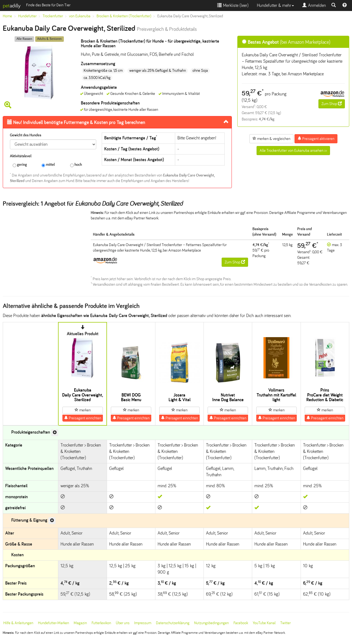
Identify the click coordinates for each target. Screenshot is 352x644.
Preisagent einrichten (83, 418)
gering (20, 165)
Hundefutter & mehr (275, 5)
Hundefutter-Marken (53, 623)
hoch (76, 165)
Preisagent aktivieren (316, 139)
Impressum (143, 623)
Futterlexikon (101, 623)
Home (7, 16)
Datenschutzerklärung (173, 623)
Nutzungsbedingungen (211, 623)
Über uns (123, 623)
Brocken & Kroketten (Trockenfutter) (124, 16)
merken (83, 410)
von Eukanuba (80, 16)
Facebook (241, 623)
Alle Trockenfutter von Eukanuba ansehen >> (293, 151)
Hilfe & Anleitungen (18, 623)
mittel (48, 165)
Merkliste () (233, 5)
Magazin (80, 623)
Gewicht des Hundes (26, 135)
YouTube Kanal (264, 623)
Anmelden (314, 5)
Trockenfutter (53, 16)
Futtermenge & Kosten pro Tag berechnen (76, 122)
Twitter (285, 623)
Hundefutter (27, 16)
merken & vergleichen (271, 139)
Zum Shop (332, 104)
